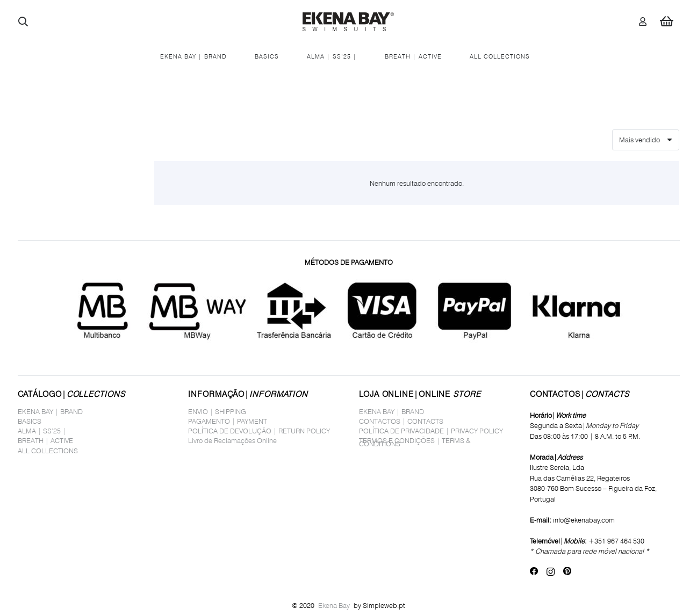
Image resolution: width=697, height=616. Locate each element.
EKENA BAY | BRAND (50, 411)
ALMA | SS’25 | (42, 431)
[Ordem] (646, 140)
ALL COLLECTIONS (48, 451)
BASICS (30, 421)
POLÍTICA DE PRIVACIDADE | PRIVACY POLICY (431, 431)
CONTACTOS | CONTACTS (401, 421)
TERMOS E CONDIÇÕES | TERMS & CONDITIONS (415, 442)
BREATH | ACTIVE (45, 440)
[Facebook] (534, 571)
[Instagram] (551, 572)
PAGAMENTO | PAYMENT (228, 421)
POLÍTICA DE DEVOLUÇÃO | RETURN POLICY (259, 431)
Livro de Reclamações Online (232, 440)
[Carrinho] (666, 21)
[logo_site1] (348, 22)
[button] (24, 21)
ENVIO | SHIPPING (217, 411)
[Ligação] (643, 21)
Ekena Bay (334, 605)
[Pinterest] (567, 571)
